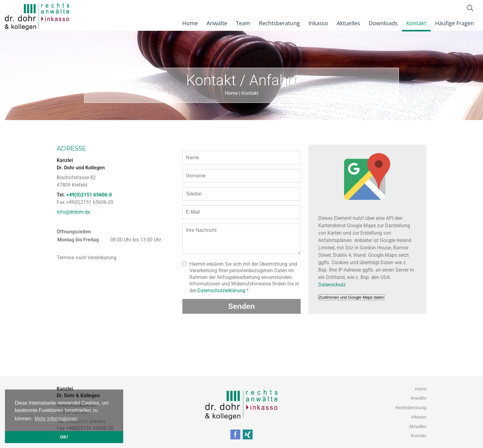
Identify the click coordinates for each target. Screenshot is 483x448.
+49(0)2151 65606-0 (89, 195)
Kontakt (416, 23)
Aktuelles (348, 23)
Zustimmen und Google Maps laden (351, 297)
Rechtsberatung (280, 23)
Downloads (383, 23)
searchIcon (470, 8)
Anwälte (217, 23)
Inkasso (318, 23)
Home (190, 23)
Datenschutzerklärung (221, 291)
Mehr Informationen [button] (56, 419)
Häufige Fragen (455, 23)
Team (243, 23)
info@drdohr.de (73, 212)
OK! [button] (64, 437)
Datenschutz (332, 285)
